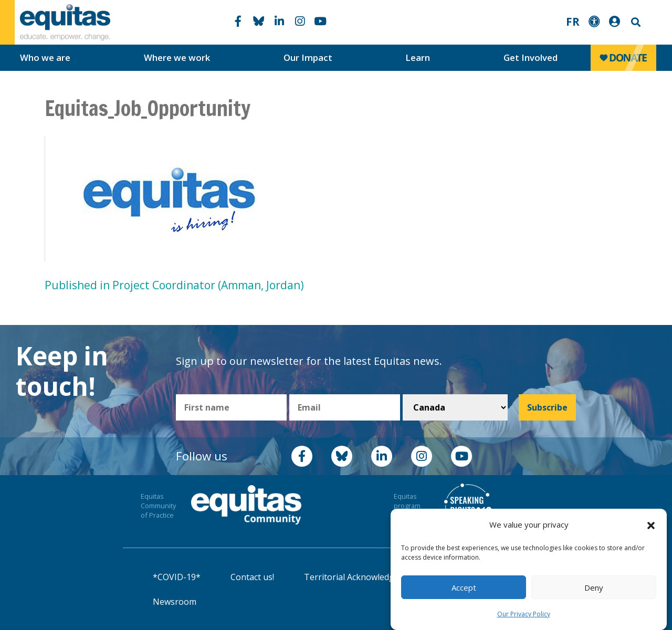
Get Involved (531, 57)
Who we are (45, 57)
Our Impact (308, 57)
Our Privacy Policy (524, 614)
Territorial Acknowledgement (362, 577)
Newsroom (175, 602)
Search (635, 22)
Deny (594, 587)
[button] (651, 525)
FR (573, 22)
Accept (464, 587)
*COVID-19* (177, 577)
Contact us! (252, 577)
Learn (418, 57)
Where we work (177, 57)
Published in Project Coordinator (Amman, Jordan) (174, 285)
